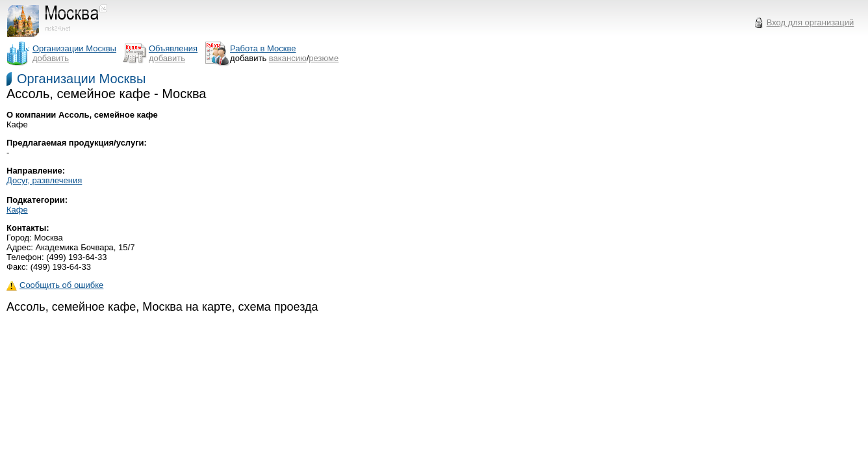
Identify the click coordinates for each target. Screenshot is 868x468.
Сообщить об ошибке (55, 285)
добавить (51, 58)
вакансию (288, 58)
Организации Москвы (81, 79)
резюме (324, 58)
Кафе (17, 210)
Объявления (173, 48)
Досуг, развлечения (44, 180)
